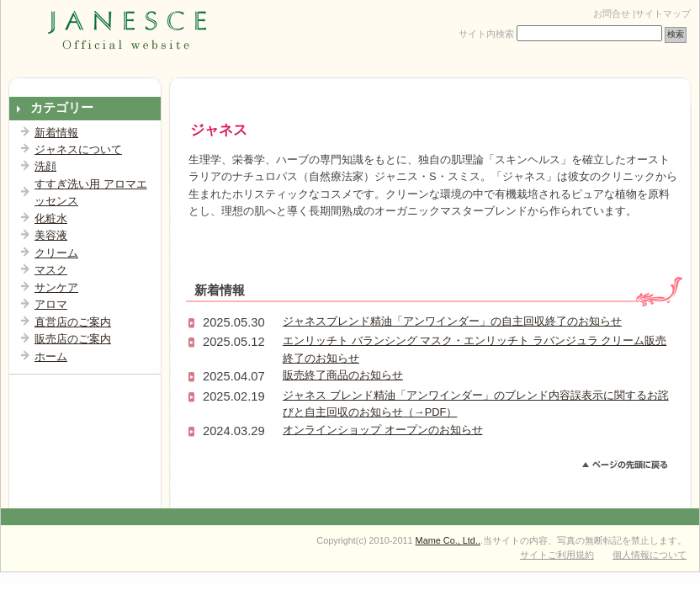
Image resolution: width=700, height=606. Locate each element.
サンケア (56, 287)
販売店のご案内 (73, 339)
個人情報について (650, 555)
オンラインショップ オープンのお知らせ (383, 430)
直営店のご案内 (73, 322)
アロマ (51, 304)
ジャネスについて (78, 149)
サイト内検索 (486, 34)
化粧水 (51, 218)
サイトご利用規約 (557, 555)
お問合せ (612, 13)
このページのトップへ (632, 467)
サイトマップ (663, 13)
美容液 (51, 235)
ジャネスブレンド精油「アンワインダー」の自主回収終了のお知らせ (452, 321)
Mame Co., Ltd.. (448, 540)
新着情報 (56, 133)
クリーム (56, 253)
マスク (51, 270)
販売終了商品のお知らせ (343, 375)
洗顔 (45, 166)
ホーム (51, 356)
